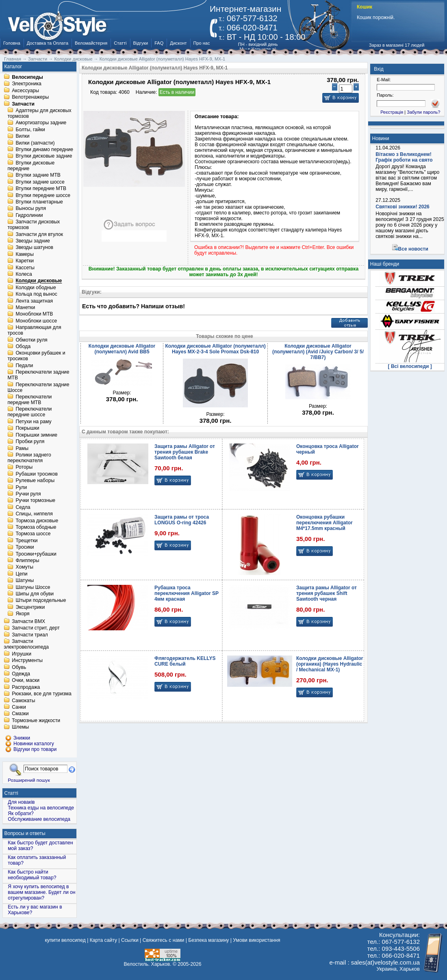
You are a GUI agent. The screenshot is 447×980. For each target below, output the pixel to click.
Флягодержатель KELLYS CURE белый (185, 661)
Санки (19, 707)
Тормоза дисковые (37, 521)
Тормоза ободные (36, 527)
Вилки (22, 136)
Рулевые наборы (35, 481)
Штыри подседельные (41, 601)
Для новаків (21, 802)
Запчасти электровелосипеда (26, 645)
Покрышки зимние (36, 435)
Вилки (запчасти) (35, 143)
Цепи (21, 574)
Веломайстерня (91, 43)
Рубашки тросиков (37, 474)
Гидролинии (29, 215)
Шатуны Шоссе (33, 587)
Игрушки (22, 654)
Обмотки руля (31, 340)
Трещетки (26, 541)
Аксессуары (25, 91)
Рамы (22, 448)
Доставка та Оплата (48, 43)
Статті (120, 43)
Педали (24, 366)
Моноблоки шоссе (36, 321)
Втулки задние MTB (38, 175)
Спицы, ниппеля (34, 514)
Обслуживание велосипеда (39, 819)
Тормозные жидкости (36, 720)
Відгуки (141, 43)
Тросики (25, 547)
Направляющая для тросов (34, 331)
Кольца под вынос (36, 294)
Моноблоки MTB (34, 314)
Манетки (25, 307)
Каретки (25, 261)
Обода (23, 346)
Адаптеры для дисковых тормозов (39, 113)
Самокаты (23, 701)
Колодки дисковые (39, 281)
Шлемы (20, 727)
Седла (23, 507)
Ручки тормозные (35, 501)
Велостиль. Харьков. (148, 964)
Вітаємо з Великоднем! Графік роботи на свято (404, 157)
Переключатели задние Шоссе (38, 387)
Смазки (20, 714)
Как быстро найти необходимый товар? (32, 875)
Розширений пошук (29, 780)
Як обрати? (21, 813)
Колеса (24, 274)
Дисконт (178, 43)
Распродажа (26, 687)
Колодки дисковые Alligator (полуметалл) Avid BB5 (122, 349)
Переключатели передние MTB (29, 400)
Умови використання (256, 940)
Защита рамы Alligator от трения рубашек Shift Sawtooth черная (327, 593)
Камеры (24, 254)
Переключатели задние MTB (38, 375)
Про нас (202, 43)
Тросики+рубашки (36, 554)
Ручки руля (28, 494)
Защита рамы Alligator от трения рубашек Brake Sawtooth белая (185, 452)
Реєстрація (392, 112)
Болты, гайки (30, 130)
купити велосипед (65, 940)
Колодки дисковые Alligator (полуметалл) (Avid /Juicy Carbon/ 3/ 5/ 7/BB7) (318, 352)
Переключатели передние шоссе (29, 412)
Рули (21, 487)
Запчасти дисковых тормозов (34, 225)
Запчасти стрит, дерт (36, 628)
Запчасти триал (30, 635)
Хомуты (24, 567)
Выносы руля (31, 209)
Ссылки (130, 940)
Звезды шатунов (34, 248)
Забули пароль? (423, 112)
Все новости (413, 249)
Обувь (19, 667)
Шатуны (25, 581)
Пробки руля (30, 442)
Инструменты (27, 661)
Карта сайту (103, 940)
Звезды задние (33, 241)
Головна (12, 43)
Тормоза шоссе (33, 534)
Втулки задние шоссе (40, 182)
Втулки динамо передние (44, 149)
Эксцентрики (30, 607)
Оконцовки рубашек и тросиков (36, 356)
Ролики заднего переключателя (29, 458)
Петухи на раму (33, 422)
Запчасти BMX (28, 621)
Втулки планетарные (39, 202)
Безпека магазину (208, 940)
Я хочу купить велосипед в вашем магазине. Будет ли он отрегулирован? (41, 892)
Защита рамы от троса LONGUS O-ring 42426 (182, 520)
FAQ (159, 43)
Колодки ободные (36, 288)
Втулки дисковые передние (31, 166)
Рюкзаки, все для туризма (41, 694)
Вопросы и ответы (25, 833)
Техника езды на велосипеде (41, 808)
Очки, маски (26, 681)
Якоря (22, 614)
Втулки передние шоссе (43, 195)
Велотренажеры (30, 97)
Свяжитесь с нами (164, 940)
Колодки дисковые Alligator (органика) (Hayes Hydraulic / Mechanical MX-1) (330, 664)
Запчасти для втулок (39, 234)
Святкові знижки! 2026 (403, 207)
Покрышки (27, 428)
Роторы (24, 467)
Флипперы (27, 560)
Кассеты (25, 268)
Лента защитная (34, 301)
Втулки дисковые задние (44, 156)
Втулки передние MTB (41, 189)
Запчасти (23, 104)
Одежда (21, 674)
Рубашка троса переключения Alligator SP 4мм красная (187, 593)
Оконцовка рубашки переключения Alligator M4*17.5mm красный (324, 523)
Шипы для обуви (35, 594)
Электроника (27, 84)
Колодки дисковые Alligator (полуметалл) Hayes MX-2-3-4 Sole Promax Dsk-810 (215, 349)
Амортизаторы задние (41, 123)
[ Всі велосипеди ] (410, 366)
